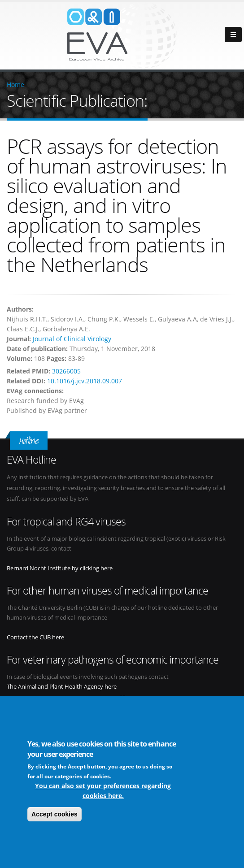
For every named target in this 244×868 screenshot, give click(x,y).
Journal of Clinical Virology (72, 339)
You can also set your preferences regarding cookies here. (103, 792)
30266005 (66, 371)
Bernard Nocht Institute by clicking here (60, 568)
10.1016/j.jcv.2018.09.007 (85, 381)
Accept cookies (54, 815)
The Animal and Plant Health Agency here (62, 687)
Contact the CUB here (35, 637)
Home (15, 85)
